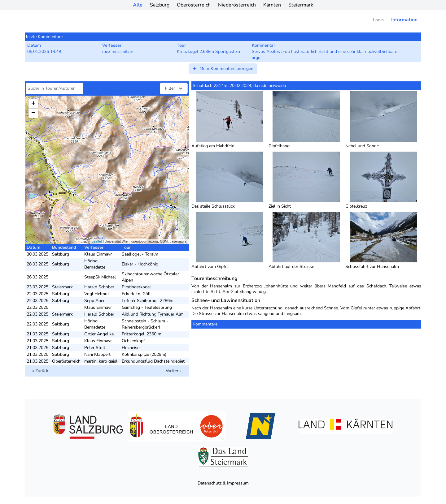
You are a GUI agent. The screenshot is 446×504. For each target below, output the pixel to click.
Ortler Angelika (99, 334)
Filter (174, 88)
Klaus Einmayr (98, 254)
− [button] (33, 113)
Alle (138, 5)
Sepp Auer (94, 301)
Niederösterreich (237, 5)
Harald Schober (99, 287)
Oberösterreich (194, 5)
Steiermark (301, 5)
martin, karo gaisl (101, 361)
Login (378, 20)
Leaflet (97, 241)
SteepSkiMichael (100, 277)
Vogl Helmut (97, 294)
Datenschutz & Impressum (223, 483)
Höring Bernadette (95, 264)
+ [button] (33, 104)
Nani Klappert (97, 354)
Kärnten (272, 5)
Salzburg (160, 5)
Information (404, 20)
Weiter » (174, 371)
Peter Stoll (95, 348)
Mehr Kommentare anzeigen (223, 69)
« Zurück (40, 371)
